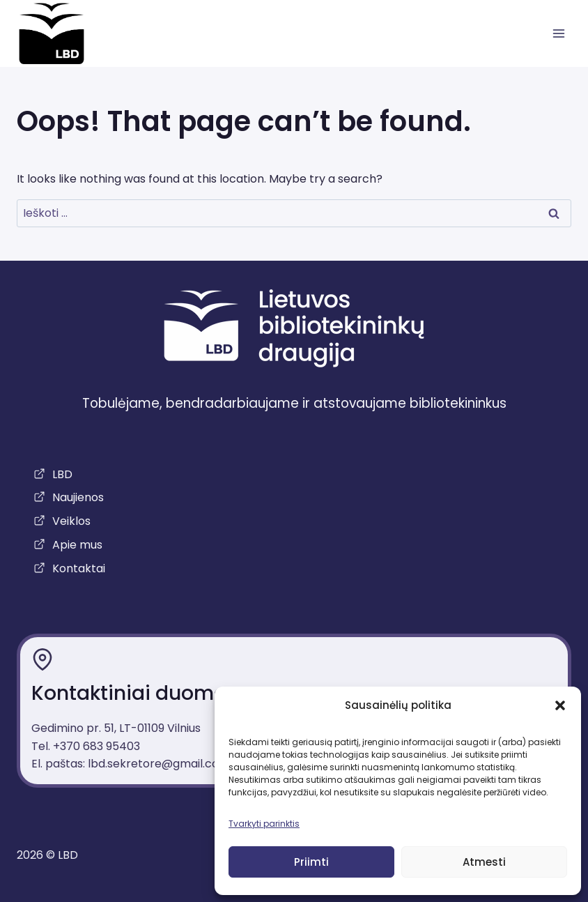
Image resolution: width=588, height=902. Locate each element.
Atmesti (484, 862)
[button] (560, 705)
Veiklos (71, 521)
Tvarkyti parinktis (264, 824)
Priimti (311, 862)
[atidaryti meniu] (558, 34)
